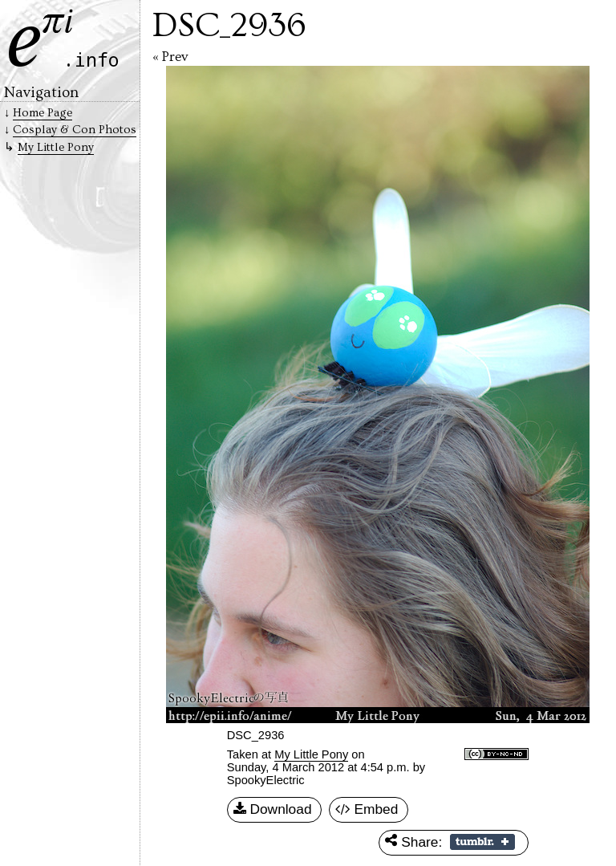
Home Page (43, 113)
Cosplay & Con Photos (75, 130)
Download (273, 810)
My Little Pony (311, 754)
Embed (367, 810)
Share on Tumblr (482, 842)
